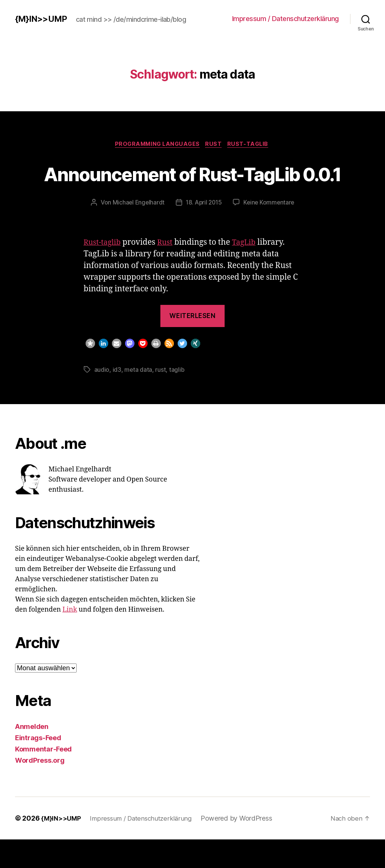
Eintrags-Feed (38, 766)
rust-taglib (252, 145)
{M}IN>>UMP (43, 19)
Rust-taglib (104, 271)
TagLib (249, 271)
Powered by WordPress (243, 847)
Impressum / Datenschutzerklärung (285, 19)
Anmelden (32, 755)
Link (70, 638)
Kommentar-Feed (43, 778)
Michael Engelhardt (137, 231)
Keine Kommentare (271, 231)
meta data (138, 398)
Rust (216, 145)
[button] (90, 372)
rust (161, 398)
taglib (177, 398)
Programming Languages (156, 145)
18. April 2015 (204, 231)
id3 (117, 398)
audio (102, 398)
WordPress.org (40, 789)
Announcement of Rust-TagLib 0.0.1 (192, 187)
